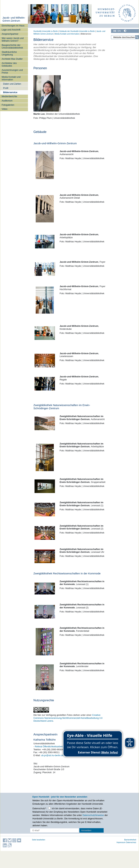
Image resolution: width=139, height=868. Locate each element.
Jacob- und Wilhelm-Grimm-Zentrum (14, 19)
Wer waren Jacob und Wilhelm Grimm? (13, 39)
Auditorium (7, 101)
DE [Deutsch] (115, 31)
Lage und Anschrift (11, 30)
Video (5, 109)
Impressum (121, 842)
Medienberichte (9, 96)
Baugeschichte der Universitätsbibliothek (12, 46)
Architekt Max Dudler (12, 59)
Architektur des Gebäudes (9, 64)
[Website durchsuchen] (125, 37)
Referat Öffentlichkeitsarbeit (49, 746)
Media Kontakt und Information (11, 78)
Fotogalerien (8, 105)
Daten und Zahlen (12, 84)
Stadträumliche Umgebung (9, 53)
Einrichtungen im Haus (13, 26)
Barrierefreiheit (130, 840)
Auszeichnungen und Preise (12, 71)
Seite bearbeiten (39, 840)
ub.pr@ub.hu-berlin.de (52, 755)
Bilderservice (10, 92)
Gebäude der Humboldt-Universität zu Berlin (77, 31)
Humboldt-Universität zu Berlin (46, 31)
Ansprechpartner (10, 34)
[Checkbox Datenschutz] (49, 808)
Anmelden (86, 830)
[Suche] (137, 37)
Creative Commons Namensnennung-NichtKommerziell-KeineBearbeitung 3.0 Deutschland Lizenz (68, 718)
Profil (6, 88)
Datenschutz (131, 842)
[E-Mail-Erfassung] (54, 830)
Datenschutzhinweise (93, 815)
